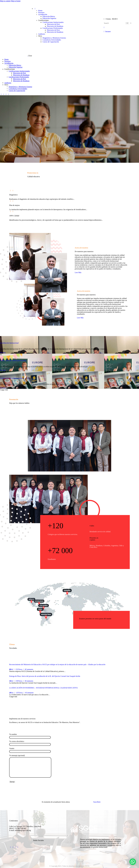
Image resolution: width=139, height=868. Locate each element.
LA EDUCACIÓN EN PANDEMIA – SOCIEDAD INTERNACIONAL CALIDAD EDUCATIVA (43, 688)
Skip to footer (16, 1)
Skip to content (5, 1)
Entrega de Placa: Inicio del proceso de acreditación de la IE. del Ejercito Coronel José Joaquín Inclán (45, 676)
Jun (11, 693)
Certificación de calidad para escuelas (13, 361)
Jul (11, 669)
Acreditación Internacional (9, 343)
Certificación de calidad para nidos (12, 378)
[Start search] (127, 23)
